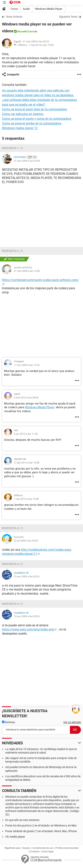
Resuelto (22, 31)
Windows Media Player (49, 9)
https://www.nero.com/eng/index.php (28, 629)
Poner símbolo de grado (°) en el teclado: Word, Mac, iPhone (41, 831)
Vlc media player (15, 837)
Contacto (35, 852)
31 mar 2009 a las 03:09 (27, 161)
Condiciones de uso (43, 848)
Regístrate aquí (13, 848)
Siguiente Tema (68, 17)
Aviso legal (48, 852)
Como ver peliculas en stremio (23, 114)
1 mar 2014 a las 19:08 (41, 45)
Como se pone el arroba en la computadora (32, 123)
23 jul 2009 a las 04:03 (26, 541)
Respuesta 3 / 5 (12, 528)
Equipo (27, 848)
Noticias (8, 722)
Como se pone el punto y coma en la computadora (37, 119)
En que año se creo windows (22, 820)
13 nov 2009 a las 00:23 (27, 576)
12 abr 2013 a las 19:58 (27, 463)
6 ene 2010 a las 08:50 (26, 398)
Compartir (13, 74)
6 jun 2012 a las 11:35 (26, 434)
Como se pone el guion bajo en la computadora (34, 109)
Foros (14, 9)
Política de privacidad (67, 848)
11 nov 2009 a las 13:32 (27, 365)
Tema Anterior (14, 17)
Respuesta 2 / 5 (12, 251)
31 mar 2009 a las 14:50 (27, 271)
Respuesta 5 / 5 (12, 604)
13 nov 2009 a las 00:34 (27, 616)
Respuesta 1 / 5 (12, 148)
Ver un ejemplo (72, 722)
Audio (26, 9)
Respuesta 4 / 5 (12, 564)
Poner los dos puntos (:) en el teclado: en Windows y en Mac (41, 825)
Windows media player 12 (20, 128)
